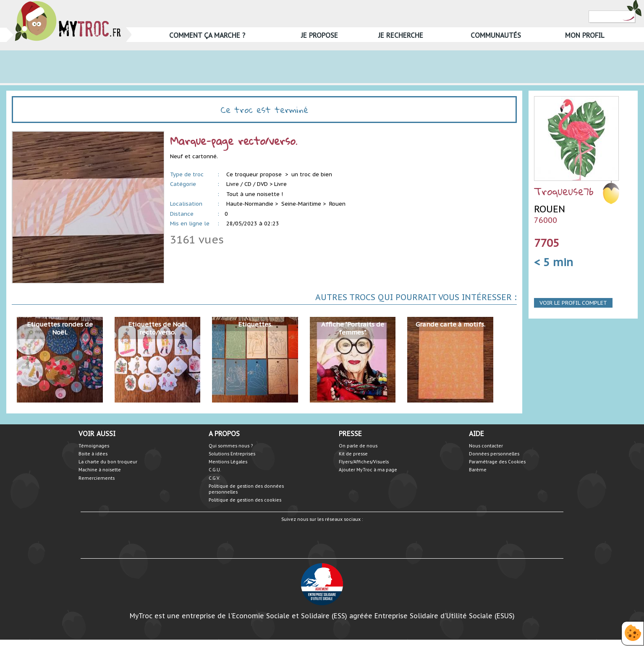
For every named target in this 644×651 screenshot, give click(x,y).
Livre (280, 184)
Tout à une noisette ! (255, 194)
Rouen (337, 204)
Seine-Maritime (301, 204)
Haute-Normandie (250, 204)
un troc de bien (312, 174)
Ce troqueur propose (255, 174)
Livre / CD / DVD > (249, 184)
